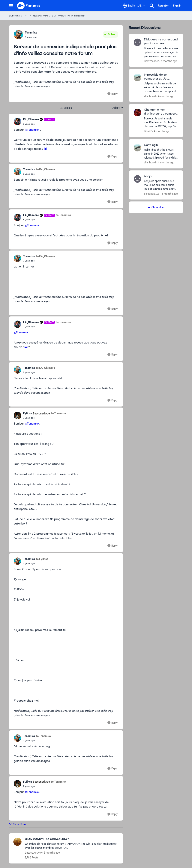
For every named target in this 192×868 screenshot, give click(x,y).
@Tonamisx (32, 130)
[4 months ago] (165, 96)
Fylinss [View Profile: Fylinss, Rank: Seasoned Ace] (27, 413)
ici (45, 149)
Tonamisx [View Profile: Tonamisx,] (31, 33)
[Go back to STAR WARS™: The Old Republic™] (72, 839)
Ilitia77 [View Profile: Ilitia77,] (148, 131)
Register (163, 6)
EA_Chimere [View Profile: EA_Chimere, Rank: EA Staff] (31, 119)
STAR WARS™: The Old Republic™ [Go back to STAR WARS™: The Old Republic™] (69, 16)
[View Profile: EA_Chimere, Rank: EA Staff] (17, 121)
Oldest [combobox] (117, 108)
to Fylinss (42, 559)
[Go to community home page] (28, 6)
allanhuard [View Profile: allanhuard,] (150, 96)
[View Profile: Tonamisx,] (18, 35)
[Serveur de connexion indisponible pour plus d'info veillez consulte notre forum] (39, 124)
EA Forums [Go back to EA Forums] (14, 16)
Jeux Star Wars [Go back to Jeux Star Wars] (40, 16)
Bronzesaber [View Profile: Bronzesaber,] (151, 61)
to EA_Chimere (45, 169)
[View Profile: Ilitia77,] (137, 113)
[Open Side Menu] (11, 6)
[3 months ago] (168, 61)
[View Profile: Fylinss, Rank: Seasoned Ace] (17, 416)
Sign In (177, 6)
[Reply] (112, 94)
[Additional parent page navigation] (26, 16)
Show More (17, 824)
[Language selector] (134, 6)
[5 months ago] (169, 194)
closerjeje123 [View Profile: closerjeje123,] (152, 194)
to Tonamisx (63, 215)
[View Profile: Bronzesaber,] (137, 42)
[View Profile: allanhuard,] (137, 77)
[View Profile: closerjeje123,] (137, 179)
